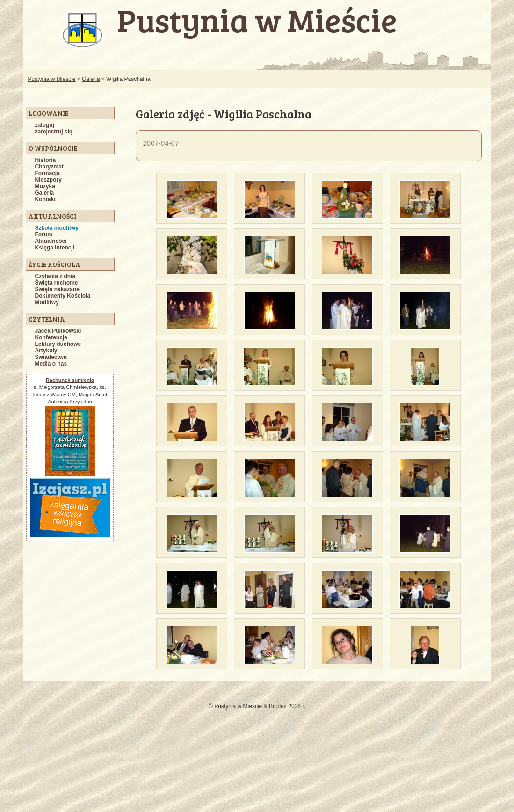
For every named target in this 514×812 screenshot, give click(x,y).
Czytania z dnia (55, 276)
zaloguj (45, 125)
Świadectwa (51, 357)
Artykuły (46, 351)
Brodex (278, 706)
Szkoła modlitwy (57, 228)
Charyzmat (49, 167)
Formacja (47, 173)
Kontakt (46, 199)
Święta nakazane (57, 289)
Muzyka (45, 186)
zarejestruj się (54, 132)
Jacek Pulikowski (58, 331)
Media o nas (51, 364)
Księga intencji (55, 248)
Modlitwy (47, 302)
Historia (46, 160)
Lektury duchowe (58, 344)
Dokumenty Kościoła (63, 296)
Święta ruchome (57, 283)
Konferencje (51, 337)
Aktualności (51, 241)
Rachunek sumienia (70, 380)
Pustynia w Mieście (52, 79)
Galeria (91, 79)
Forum (44, 234)
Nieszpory (48, 180)
